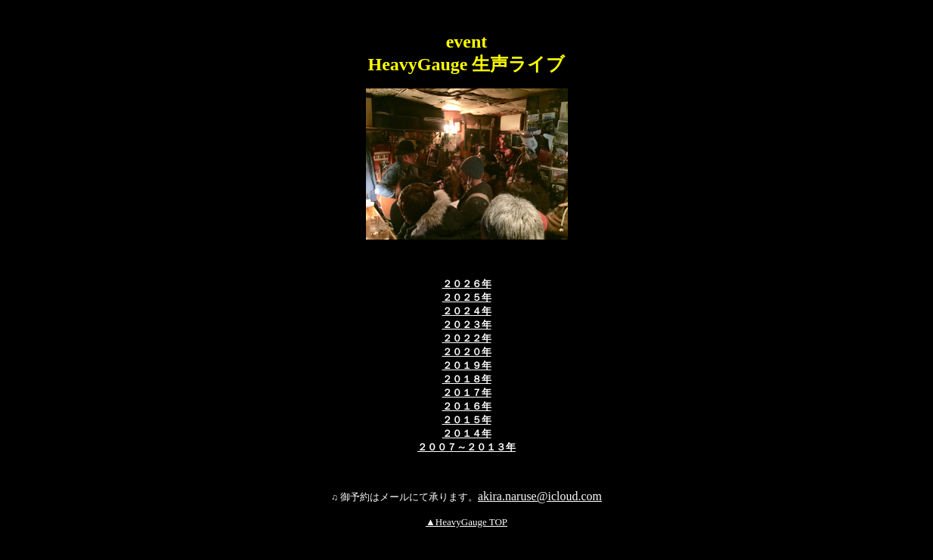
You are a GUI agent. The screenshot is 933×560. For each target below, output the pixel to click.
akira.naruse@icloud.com (540, 496)
